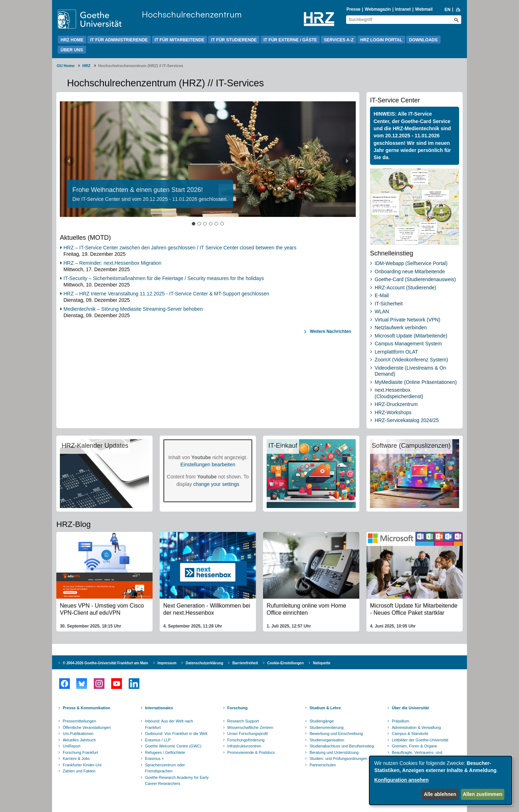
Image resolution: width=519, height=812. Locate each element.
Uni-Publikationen (78, 734)
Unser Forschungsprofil (248, 734)
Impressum (167, 663)
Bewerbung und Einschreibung (336, 734)
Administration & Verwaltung (416, 727)
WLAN (382, 311)
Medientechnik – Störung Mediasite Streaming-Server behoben (133, 309)
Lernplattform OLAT (396, 352)
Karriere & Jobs (76, 758)
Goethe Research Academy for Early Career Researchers (177, 781)
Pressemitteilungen (79, 721)
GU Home (66, 66)
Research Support (243, 721)
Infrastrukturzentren (244, 746)
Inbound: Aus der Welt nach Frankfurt (169, 724)
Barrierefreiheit (245, 663)
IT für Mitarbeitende (180, 40)
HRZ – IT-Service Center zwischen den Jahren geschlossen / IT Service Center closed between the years (180, 248)
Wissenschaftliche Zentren (250, 727)
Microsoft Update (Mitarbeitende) (411, 336)
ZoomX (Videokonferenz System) (411, 360)
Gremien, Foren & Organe (414, 746)
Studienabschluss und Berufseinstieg (341, 746)
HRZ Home (72, 40)
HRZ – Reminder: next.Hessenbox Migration (112, 263)
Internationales (159, 708)
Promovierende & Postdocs (251, 752)
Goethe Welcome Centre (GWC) (173, 746)
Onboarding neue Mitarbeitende (410, 271)
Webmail (424, 9)
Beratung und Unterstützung (334, 752)
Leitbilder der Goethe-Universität (420, 740)
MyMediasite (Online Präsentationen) (416, 382)
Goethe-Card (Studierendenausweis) (415, 279)
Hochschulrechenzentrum (192, 14)
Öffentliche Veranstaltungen (87, 727)
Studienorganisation (327, 740)
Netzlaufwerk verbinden (401, 328)
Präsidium (400, 721)
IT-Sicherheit (389, 304)
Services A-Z (338, 40)
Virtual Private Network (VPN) (407, 320)
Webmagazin (378, 9)
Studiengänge (322, 721)
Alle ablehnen (440, 794)
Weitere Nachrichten (330, 331)
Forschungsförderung (246, 740)
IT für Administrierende (119, 40)
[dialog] (441, 780)
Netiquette (322, 663)
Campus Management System (408, 344)
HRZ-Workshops (393, 412)
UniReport (72, 746)
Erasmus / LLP (158, 740)
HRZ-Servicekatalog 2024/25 (407, 420)
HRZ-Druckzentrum (396, 404)
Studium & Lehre (325, 708)
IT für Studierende (234, 40)
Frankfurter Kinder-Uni (82, 765)
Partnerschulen (323, 765)
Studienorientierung (326, 727)
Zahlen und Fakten (79, 771)
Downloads (423, 40)
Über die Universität (410, 708)
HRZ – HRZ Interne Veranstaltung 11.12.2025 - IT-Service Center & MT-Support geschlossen (166, 294)
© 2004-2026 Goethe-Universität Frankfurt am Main (106, 663)
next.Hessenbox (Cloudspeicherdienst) (399, 393)
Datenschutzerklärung (204, 663)
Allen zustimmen (482, 794)
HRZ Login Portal (381, 40)
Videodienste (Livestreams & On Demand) (410, 371)
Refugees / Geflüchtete (165, 752)
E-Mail (382, 295)
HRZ (86, 66)
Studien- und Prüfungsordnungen (338, 758)
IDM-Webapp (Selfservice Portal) (411, 263)
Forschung (238, 708)
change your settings (216, 484)
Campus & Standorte (410, 734)
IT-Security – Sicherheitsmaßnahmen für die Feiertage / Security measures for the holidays (164, 278)
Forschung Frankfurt (80, 752)
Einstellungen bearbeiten (208, 465)
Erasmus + (155, 758)
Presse (353, 9)
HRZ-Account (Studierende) (405, 288)
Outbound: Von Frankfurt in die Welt (176, 734)
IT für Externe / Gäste (290, 40)
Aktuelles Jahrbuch (79, 740)
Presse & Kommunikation (86, 708)
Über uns (72, 50)
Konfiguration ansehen (401, 780)
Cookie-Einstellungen (286, 663)
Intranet (403, 9)
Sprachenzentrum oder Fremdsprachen (165, 768)
